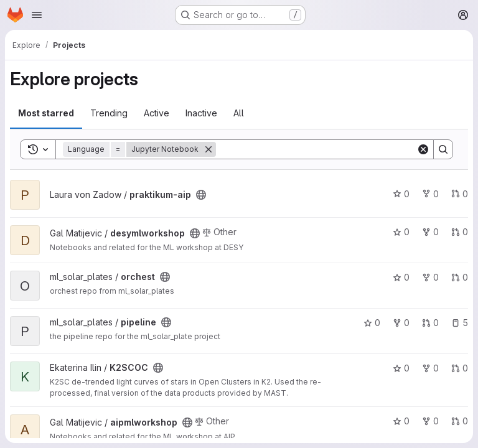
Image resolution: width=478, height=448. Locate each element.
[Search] (316, 149)
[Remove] (209, 149)
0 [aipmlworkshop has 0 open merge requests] (460, 421)
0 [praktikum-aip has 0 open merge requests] (460, 194)
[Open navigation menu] (37, 15)
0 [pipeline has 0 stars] (372, 323)
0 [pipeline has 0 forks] (401, 323)
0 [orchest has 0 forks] (430, 277)
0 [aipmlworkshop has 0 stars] (401, 421)
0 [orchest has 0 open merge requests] (460, 277)
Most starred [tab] (46, 113)
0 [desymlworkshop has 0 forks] (430, 232)
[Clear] (423, 149)
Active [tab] (157, 113)
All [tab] (239, 113)
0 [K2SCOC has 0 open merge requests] (460, 368)
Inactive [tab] (201, 113)
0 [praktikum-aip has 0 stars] (401, 194)
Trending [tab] (109, 113)
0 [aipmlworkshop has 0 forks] (430, 421)
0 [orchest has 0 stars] (401, 277)
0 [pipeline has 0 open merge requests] (430, 323)
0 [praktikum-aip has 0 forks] (430, 194)
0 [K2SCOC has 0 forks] (430, 368)
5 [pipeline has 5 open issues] (460, 323)
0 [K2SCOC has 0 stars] (401, 368)
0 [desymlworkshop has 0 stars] (401, 232)
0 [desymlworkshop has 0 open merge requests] (460, 232)
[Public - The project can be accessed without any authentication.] (201, 195)
